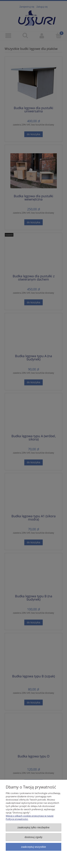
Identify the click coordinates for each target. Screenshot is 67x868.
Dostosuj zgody (34, 837)
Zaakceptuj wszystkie (33, 847)
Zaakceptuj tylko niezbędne (33, 827)
